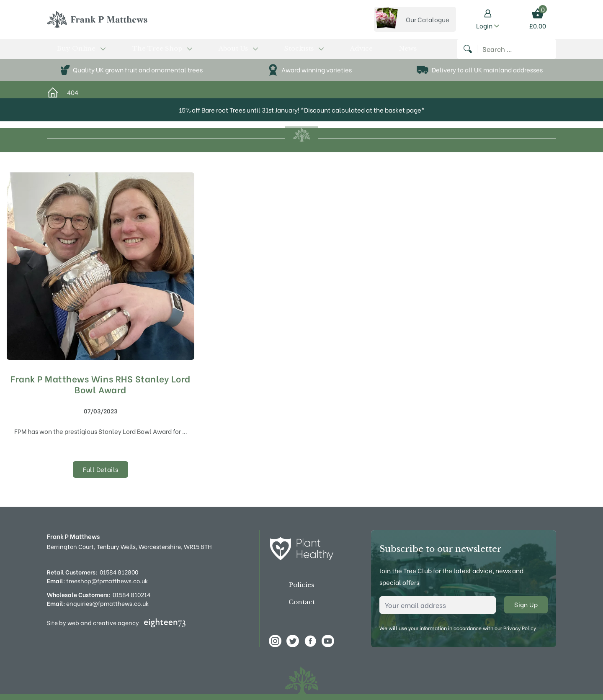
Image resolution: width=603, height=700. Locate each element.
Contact (302, 602)
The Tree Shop (127, 53)
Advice (262, 53)
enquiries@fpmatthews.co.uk (98, 603)
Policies (301, 585)
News (287, 53)
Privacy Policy (520, 628)
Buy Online (69, 53)
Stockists (225, 53)
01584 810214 (131, 594)
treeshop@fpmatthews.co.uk (97, 581)
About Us (181, 53)
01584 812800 (119, 572)
